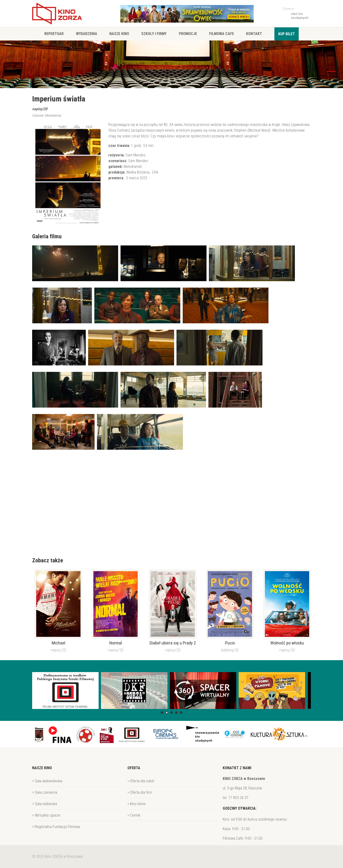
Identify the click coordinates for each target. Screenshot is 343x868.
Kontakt (254, 34)
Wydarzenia (87, 34)
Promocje (188, 34)
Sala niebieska (46, 804)
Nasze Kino (119, 34)
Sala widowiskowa (48, 781)
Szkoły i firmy (154, 34)
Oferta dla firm (141, 792)
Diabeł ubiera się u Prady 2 (173, 643)
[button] (162, 713)
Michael (58, 643)
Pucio (230, 643)
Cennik (135, 815)
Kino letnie (138, 804)
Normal (116, 643)
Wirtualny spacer (48, 815)
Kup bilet (287, 34)
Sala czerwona (46, 792)
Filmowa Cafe (222, 34)
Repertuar (54, 34)
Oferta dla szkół (142, 781)
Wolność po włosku (287, 643)
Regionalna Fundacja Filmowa (57, 827)
